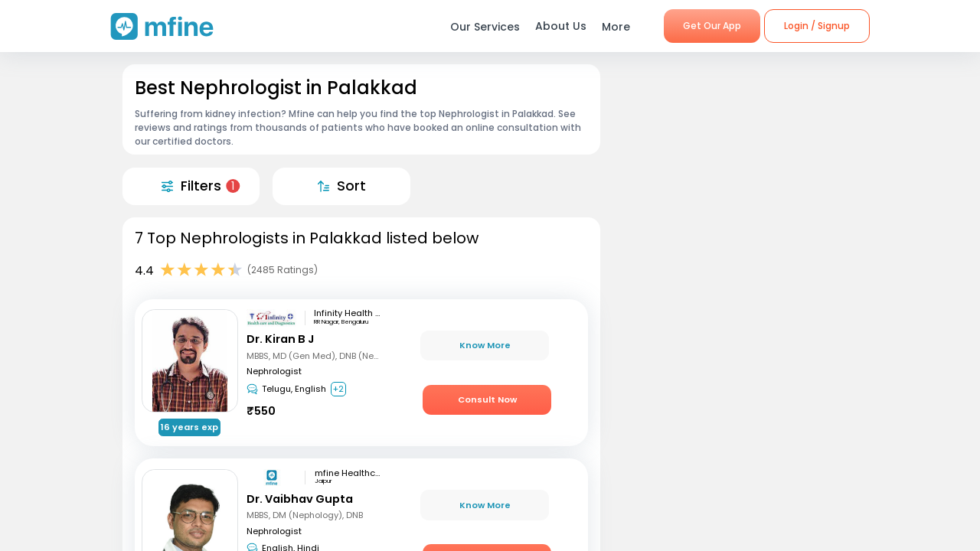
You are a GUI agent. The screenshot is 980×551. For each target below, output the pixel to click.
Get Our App (712, 26)
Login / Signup (817, 26)
